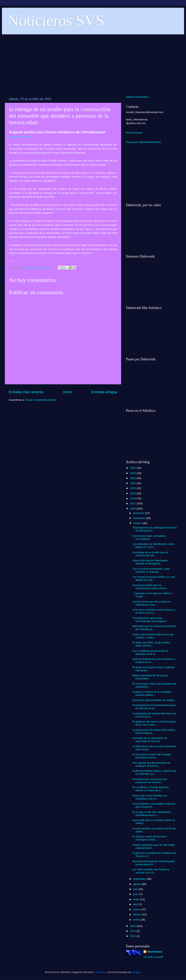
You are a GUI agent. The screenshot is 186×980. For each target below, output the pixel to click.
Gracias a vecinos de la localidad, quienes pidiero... (152, 693)
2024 (133, 473)
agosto (137, 884)
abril (136, 904)
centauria (100, 972)
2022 (133, 483)
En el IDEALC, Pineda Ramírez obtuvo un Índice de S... (151, 789)
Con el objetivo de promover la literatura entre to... (150, 652)
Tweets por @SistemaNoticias (143, 142)
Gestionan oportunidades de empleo (154, 700)
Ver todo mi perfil (153, 957)
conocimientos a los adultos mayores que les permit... (154, 805)
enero (137, 920)
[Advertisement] (93, 63)
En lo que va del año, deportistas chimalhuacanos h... (152, 814)
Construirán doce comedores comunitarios (149, 537)
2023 (133, 478)
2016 (133, 509)
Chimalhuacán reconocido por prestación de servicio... (150, 781)
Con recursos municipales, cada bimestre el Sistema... (151, 570)
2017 (133, 503)
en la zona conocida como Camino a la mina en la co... (154, 611)
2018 (133, 498)
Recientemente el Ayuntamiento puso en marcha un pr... (154, 707)
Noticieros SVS (56, 21)
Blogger (136, 972)
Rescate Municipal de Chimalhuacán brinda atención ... (154, 863)
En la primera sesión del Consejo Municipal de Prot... (152, 756)
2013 (133, 936)
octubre (138, 523)
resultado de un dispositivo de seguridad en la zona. (150, 740)
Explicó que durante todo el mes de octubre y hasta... (153, 636)
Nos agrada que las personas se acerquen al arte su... (151, 764)
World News (155, 952)
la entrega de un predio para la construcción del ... (150, 554)
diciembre (139, 513)
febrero (138, 914)
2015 (133, 926)
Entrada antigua (104, 392)
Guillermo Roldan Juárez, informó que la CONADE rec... (155, 772)
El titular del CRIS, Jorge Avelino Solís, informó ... (151, 644)
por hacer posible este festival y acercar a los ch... (151, 871)
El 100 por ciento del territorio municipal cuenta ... (150, 838)
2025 (133, 468)
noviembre (140, 518)
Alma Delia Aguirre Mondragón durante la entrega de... (150, 562)
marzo (137, 909)
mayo (137, 899)
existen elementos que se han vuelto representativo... (154, 846)
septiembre (140, 879)
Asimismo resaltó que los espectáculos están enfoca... (151, 587)
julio (136, 889)
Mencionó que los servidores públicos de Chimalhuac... (154, 628)
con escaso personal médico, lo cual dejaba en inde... (154, 578)
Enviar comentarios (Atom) (41, 400)
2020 (133, 488)
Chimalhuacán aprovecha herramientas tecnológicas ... (151, 620)
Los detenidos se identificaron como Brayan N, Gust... (153, 546)
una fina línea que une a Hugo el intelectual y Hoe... (151, 603)
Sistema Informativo (137, 97)
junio (136, 894)
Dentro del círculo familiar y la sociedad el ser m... (150, 797)
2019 (133, 493)
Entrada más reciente (26, 392)
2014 (133, 931)
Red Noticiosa (134, 133)
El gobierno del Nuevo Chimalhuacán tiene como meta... (154, 723)
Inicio (67, 392)
